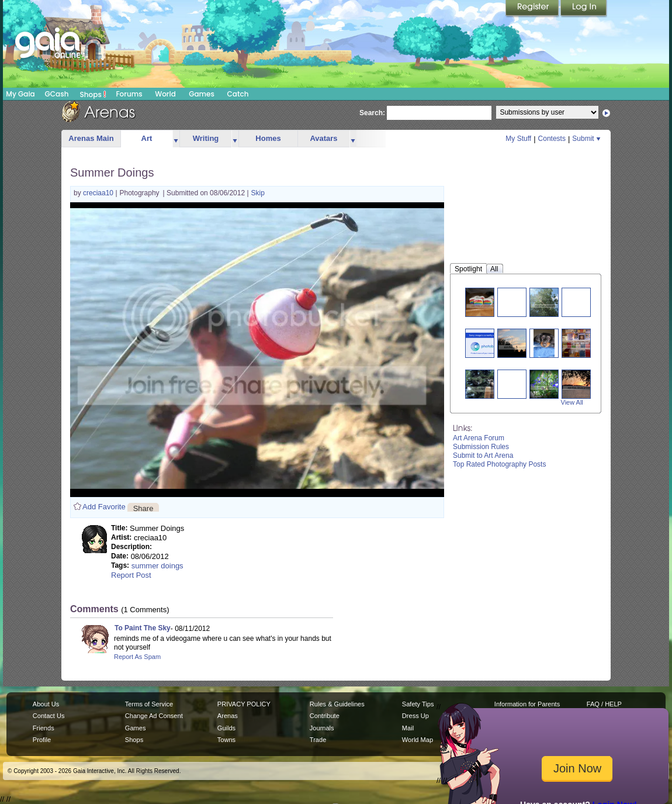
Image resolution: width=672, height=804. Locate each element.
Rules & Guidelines (337, 704)
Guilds (226, 728)
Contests (552, 139)
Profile (42, 740)
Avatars (323, 138)
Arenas (228, 716)
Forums (129, 94)
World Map (418, 740)
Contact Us (49, 716)
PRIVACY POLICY (244, 704)
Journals (322, 728)
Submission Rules (481, 447)
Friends (44, 728)
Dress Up (415, 716)
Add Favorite (104, 507)
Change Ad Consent (154, 716)
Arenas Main (91, 138)
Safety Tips (418, 704)
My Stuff (518, 139)
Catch (238, 94)
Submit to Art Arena (483, 456)
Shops (93, 94)
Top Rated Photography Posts (499, 464)
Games (202, 94)
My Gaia (20, 94)
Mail (408, 728)
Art (147, 138)
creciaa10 (99, 193)
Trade (318, 740)
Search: (372, 113)
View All (572, 402)
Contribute (325, 716)
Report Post (131, 575)
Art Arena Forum (479, 438)
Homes (268, 138)
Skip (258, 193)
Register (533, 9)
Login (584, 9)
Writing (206, 138)
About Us (46, 704)
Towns (226, 740)
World (165, 94)
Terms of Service (149, 704)
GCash (57, 94)
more (176, 139)
